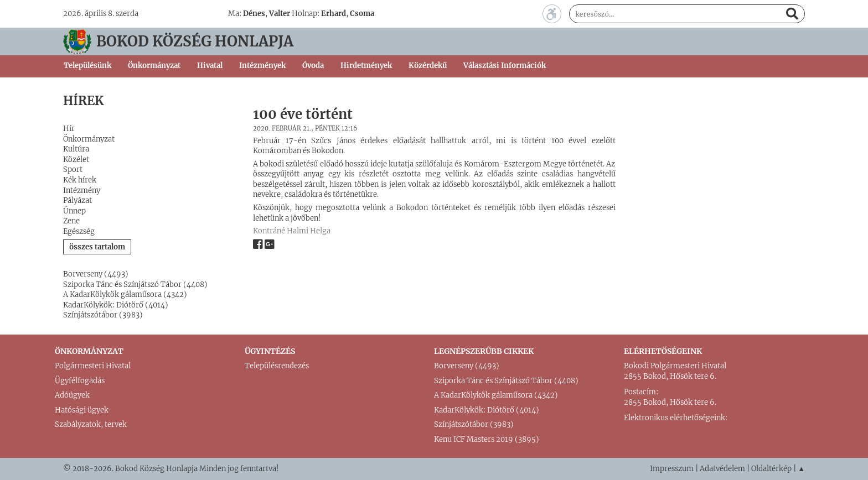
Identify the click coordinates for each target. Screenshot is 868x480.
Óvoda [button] (313, 66)
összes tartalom (97, 247)
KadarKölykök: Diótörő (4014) (116, 305)
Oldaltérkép (771, 469)
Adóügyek (72, 395)
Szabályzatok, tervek (91, 424)
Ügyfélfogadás (80, 381)
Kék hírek (80, 180)
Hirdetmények (366, 66)
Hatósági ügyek (82, 410)
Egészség (79, 231)
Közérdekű (428, 66)
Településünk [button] (87, 66)
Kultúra (76, 149)
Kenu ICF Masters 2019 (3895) (487, 439)
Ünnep (74, 211)
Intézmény (82, 191)
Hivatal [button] (210, 66)
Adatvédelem (722, 469)
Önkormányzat (89, 139)
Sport (73, 169)
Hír (69, 129)
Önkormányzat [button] (154, 66)
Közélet (76, 160)
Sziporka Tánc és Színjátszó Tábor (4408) (135, 285)
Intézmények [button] (262, 66)
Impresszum (672, 469)
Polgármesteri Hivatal (93, 366)
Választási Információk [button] (505, 66)
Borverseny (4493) (96, 274)
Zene (71, 221)
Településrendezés (277, 366)
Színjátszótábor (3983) (103, 315)
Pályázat (77, 200)
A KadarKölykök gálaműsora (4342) (125, 294)
